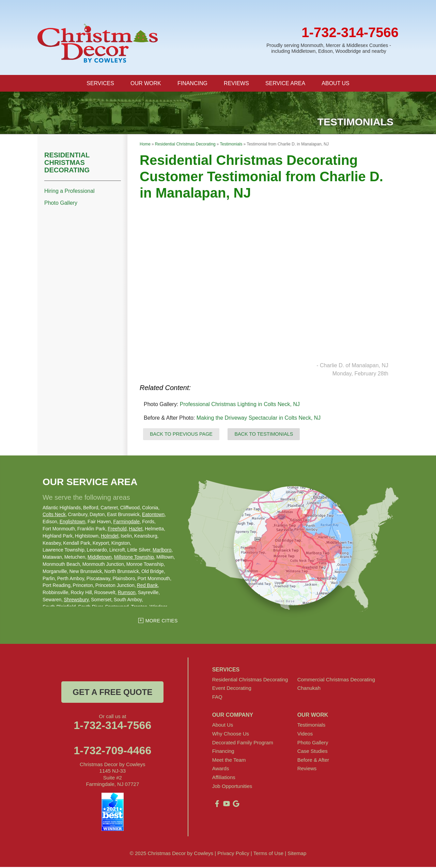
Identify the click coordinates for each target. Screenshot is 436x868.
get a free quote (112, 693)
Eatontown (153, 515)
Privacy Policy (233, 854)
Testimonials (312, 726)
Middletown (100, 558)
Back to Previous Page (181, 435)
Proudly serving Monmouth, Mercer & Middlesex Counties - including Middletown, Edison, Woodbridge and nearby (329, 48)
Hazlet (136, 530)
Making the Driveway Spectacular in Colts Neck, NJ (259, 419)
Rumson (127, 593)
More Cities (162, 622)
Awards (221, 769)
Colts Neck (54, 515)
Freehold (117, 530)
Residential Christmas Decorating (67, 164)
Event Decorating (232, 689)
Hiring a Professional (69, 192)
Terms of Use (268, 854)
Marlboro (162, 551)
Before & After (313, 761)
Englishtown (73, 523)
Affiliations (224, 778)
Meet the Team (229, 761)
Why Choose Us (231, 735)
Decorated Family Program (243, 743)
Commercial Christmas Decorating (336, 680)
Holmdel (110, 537)
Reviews (307, 769)
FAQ (217, 698)
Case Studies (313, 752)
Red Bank (147, 586)
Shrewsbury (76, 601)
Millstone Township (134, 558)
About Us (223, 726)
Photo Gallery (61, 204)
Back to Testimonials (264, 435)
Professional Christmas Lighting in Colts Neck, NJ (240, 405)
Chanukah (309, 689)
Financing (223, 752)
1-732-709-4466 (112, 751)
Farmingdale (126, 523)
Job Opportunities (232, 787)
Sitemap (297, 854)
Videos (305, 735)
